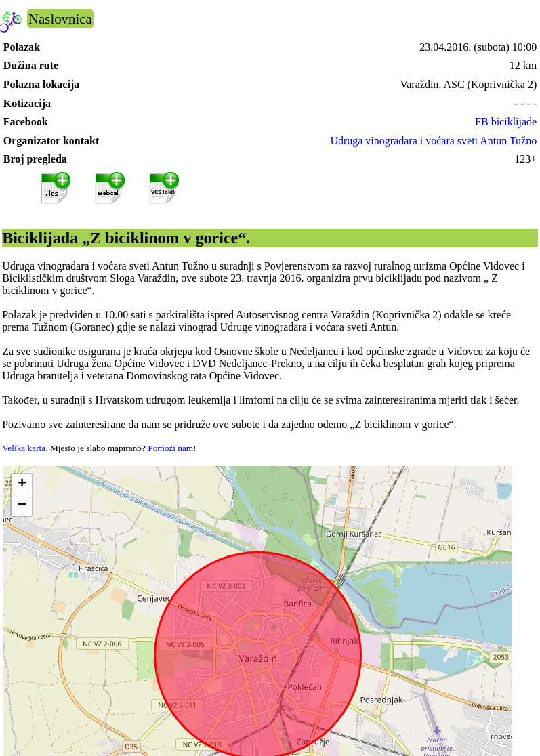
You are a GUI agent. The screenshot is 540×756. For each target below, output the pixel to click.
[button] (22, 485)
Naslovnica (60, 19)
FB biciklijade (506, 122)
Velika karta (24, 448)
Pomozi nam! (172, 448)
